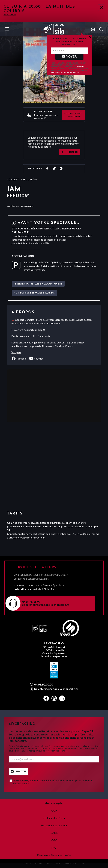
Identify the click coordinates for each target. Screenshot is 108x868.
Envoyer (69, 57)
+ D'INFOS (73, 152)
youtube (36, 358)
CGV (54, 840)
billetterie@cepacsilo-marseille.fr (73, 115)
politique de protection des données (65, 72)
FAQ (54, 848)
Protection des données (54, 825)
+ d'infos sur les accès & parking (34, 293)
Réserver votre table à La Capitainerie (38, 284)
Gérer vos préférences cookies (54, 855)
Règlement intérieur (54, 818)
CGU (54, 811)
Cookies (54, 833)
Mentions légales (54, 803)
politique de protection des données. (51, 751)
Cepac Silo (80, 67)
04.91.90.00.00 (44, 684)
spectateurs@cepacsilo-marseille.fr (46, 605)
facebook (19, 358)
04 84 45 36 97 (31, 602)
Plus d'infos (10, 14)
